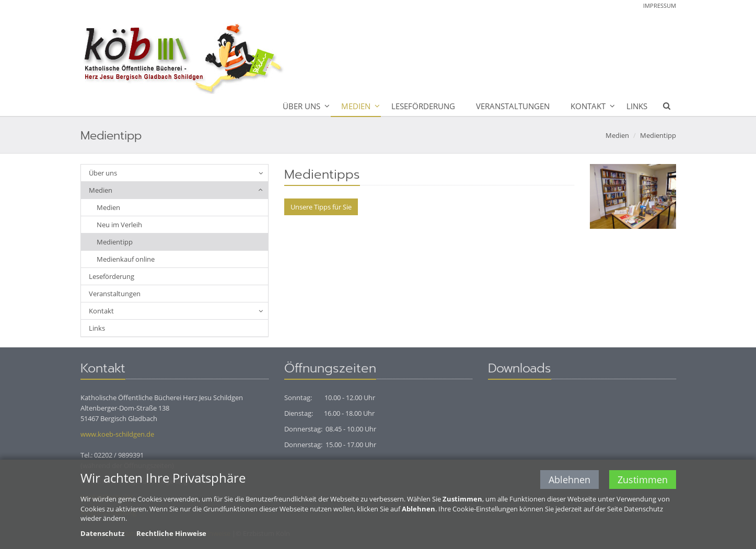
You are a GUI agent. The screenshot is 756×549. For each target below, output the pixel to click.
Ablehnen (569, 480)
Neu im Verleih (119, 225)
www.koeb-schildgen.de (117, 434)
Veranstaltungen (513, 106)
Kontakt (588, 106)
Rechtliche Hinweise (171, 534)
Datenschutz (102, 534)
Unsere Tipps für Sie (321, 207)
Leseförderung (423, 106)
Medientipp (658, 135)
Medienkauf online (126, 259)
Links (637, 106)
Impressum (660, 5)
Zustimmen (643, 480)
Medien (356, 106)
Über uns (301, 106)
